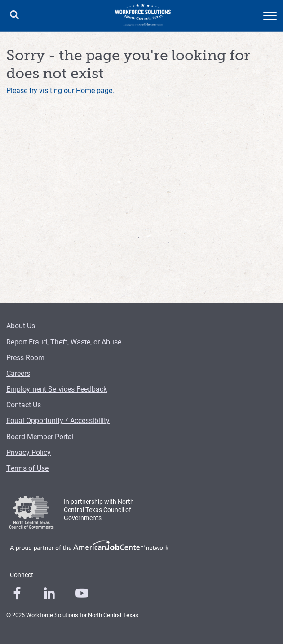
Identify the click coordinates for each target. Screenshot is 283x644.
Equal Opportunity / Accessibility (58, 420)
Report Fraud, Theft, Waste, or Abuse (64, 342)
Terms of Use (27, 468)
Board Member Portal (40, 436)
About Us (21, 325)
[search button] (14, 16)
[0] (17, 593)
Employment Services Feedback (57, 389)
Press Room (25, 357)
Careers (18, 373)
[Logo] (143, 16)
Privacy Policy (29, 452)
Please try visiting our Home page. (60, 90)
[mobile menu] (270, 16)
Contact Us (24, 404)
